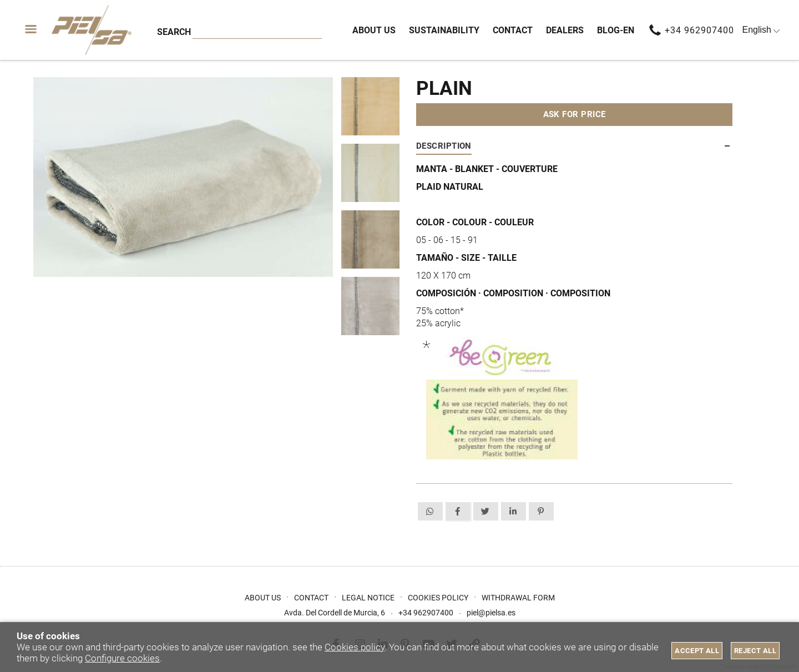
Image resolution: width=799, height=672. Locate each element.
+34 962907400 (699, 30)
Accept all (697, 651)
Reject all (755, 651)
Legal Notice (368, 598)
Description (444, 146)
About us (263, 598)
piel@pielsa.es (491, 613)
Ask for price (575, 114)
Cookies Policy (438, 598)
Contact (311, 598)
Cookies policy (355, 647)
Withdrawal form (518, 598)
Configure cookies (122, 658)
